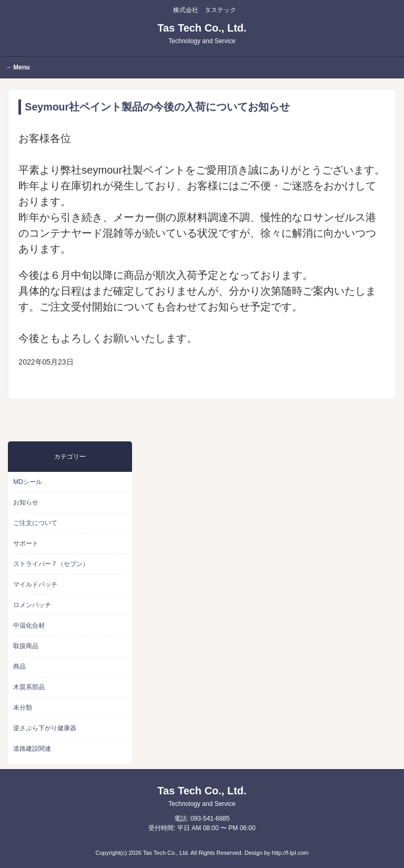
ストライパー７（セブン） (51, 564)
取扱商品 (26, 646)
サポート (26, 543)
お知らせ (26, 502)
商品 (19, 667)
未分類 (23, 708)
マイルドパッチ (35, 584)
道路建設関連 (32, 749)
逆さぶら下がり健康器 (45, 728)
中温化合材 (29, 625)
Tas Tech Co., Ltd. (202, 33)
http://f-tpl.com (290, 853)
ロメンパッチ (32, 605)
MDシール (28, 482)
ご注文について (35, 523)
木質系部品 (29, 687)
